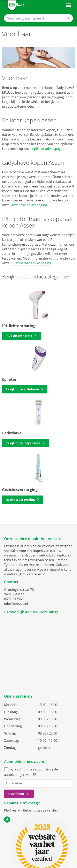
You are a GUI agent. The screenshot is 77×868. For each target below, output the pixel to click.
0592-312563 (14, 599)
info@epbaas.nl (16, 604)
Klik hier (10, 810)
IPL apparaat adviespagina (31, 263)
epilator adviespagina (49, 149)
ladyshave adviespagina (29, 205)
